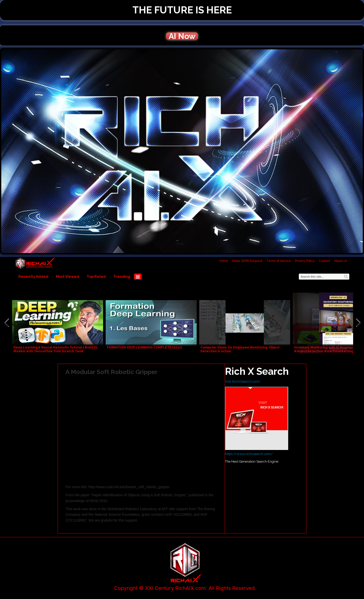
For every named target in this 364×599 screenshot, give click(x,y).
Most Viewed (67, 277)
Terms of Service (279, 261)
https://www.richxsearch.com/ (249, 454)
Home (224, 261)
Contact (324, 261)
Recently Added (33, 277)
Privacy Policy (305, 261)
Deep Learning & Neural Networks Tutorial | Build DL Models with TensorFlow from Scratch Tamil (56, 349)
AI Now (182, 36)
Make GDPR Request (247, 261)
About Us (341, 261)
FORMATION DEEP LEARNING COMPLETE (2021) (144, 347)
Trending (122, 277)
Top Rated (96, 277)
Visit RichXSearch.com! (242, 381)
